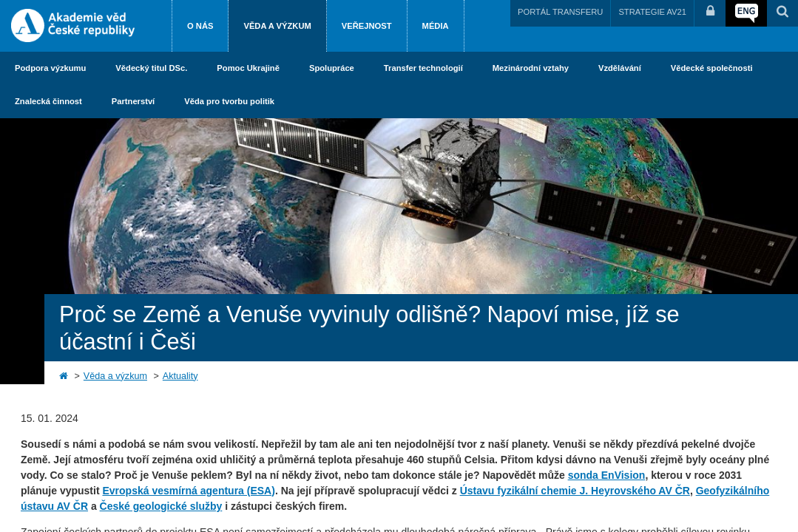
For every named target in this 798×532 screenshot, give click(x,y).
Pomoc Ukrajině (248, 68)
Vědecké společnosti (712, 68)
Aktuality (180, 376)
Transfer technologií (423, 68)
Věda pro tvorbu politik (229, 101)
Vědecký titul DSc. (151, 68)
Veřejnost (367, 26)
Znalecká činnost (48, 101)
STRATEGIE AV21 (652, 12)
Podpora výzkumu (50, 68)
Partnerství (133, 101)
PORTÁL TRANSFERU (560, 12)
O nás (200, 26)
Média (436, 26)
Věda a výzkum (277, 26)
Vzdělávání (620, 68)
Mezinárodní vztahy (531, 68)
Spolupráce (332, 68)
